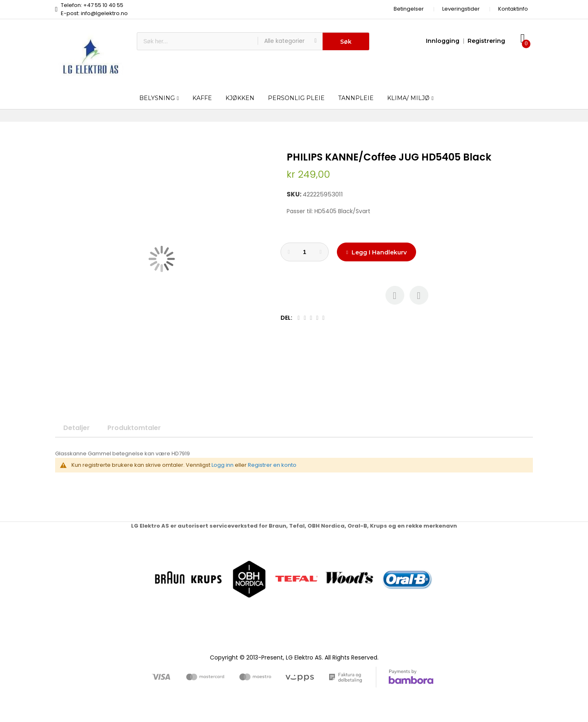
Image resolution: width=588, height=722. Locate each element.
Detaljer (77, 428)
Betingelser (409, 9)
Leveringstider (461, 9)
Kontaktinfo (513, 9)
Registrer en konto (272, 465)
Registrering (486, 41)
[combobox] (197, 41)
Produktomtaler (134, 428)
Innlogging (443, 41)
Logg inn (223, 465)
